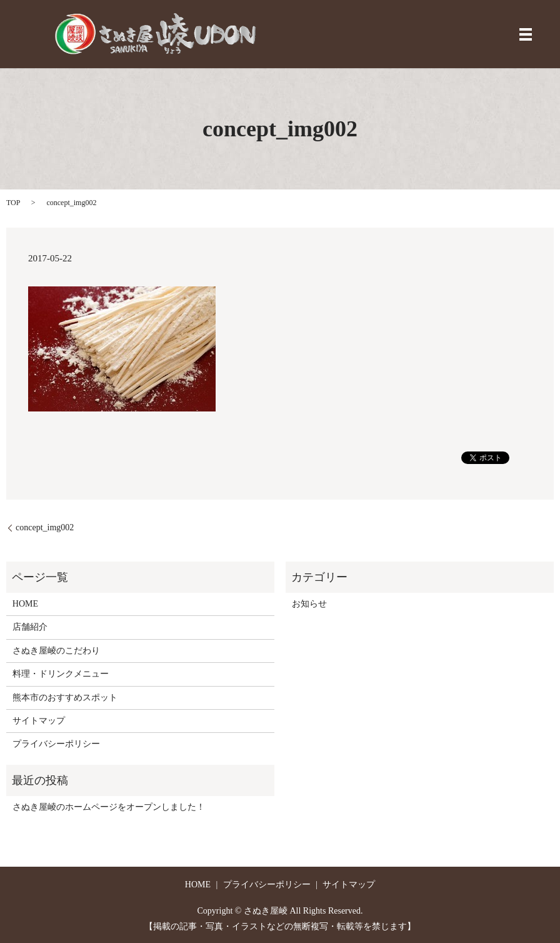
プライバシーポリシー (56, 744)
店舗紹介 (30, 627)
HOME (25, 604)
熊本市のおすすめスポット (65, 698)
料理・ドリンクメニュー (61, 674)
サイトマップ (39, 721)
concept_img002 (45, 527)
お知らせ (309, 604)
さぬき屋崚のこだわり (56, 651)
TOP (13, 203)
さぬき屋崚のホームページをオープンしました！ (109, 807)
